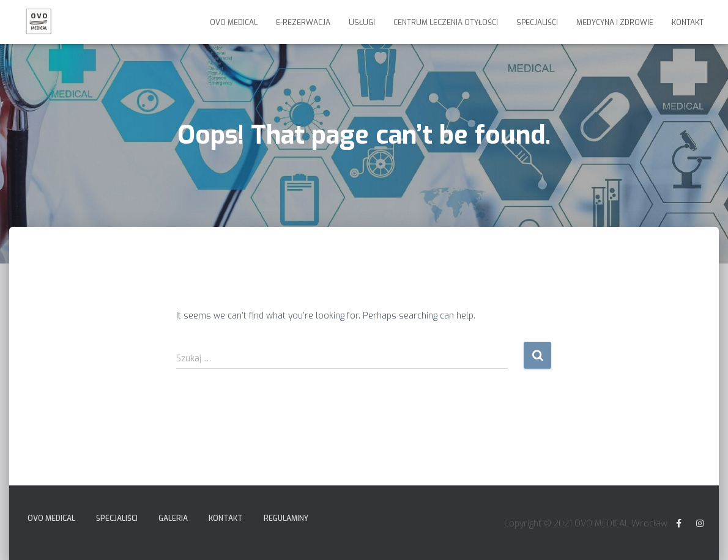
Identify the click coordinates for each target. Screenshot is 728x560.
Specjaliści (537, 23)
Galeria (173, 518)
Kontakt (688, 23)
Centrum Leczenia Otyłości (446, 23)
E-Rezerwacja (303, 23)
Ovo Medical (234, 23)
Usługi (362, 23)
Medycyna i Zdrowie (615, 23)
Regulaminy (286, 518)
